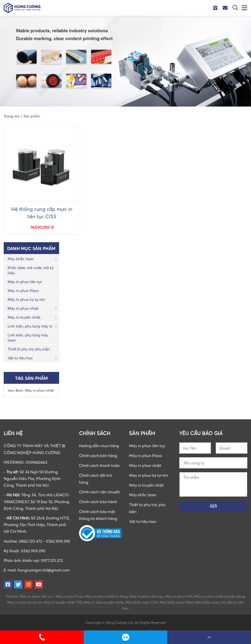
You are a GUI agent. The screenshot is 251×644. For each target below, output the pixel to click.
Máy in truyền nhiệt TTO (63, 602)
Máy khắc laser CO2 (142, 602)
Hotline (217, 8)
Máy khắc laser (21, 259)
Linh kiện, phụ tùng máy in (30, 326)
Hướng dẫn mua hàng (99, 446)
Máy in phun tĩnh (179, 596)
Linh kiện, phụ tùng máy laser (28, 338)
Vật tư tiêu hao (20, 358)
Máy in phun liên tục (25, 282)
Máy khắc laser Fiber (176, 602)
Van (11, 390)
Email (226, 8)
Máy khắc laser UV (210, 602)
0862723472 (126, 637)
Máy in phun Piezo (23, 291)
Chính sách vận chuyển (100, 491)
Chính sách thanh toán (100, 465)
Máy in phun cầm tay (146, 596)
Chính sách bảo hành (98, 501)
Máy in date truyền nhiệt (104, 602)
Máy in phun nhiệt (23, 308)
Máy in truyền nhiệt (24, 317)
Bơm (19, 390)
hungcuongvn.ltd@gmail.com (44, 570)
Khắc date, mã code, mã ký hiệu (31, 270)
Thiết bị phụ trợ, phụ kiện (29, 349)
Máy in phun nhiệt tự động (106, 596)
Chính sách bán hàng (98, 456)
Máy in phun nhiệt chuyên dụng (219, 596)
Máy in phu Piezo (69, 596)
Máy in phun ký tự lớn (26, 299)
